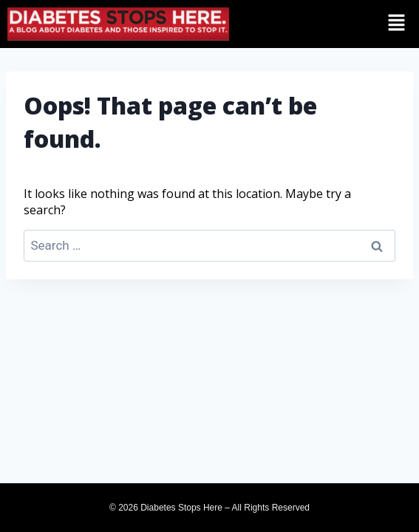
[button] (377, 23)
